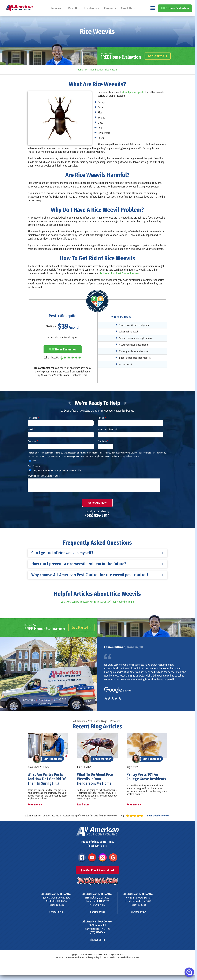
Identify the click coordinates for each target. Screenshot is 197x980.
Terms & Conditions (75, 966)
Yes (32, 469)
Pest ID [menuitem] (73, 16)
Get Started (158, 64)
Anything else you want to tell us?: (44, 484)
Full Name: (33, 426)
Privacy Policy (93, 966)
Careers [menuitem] (109, 16)
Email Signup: (34, 474)
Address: (33, 449)
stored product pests (133, 100)
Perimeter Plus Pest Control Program (119, 281)
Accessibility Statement (129, 966)
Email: (31, 437)
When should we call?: (108, 437)
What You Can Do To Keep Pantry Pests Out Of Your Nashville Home (97, 610)
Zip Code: (103, 449)
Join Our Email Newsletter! (97, 878)
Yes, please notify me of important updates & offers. (56, 478)
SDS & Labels (109, 966)
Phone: (102, 426)
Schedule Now (97, 511)
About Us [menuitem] (126, 16)
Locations (90, 16)
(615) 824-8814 (180, 4)
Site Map (59, 966)
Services (56, 16)
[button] (189, 972)
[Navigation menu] (153, 16)
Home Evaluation (175, 16)
